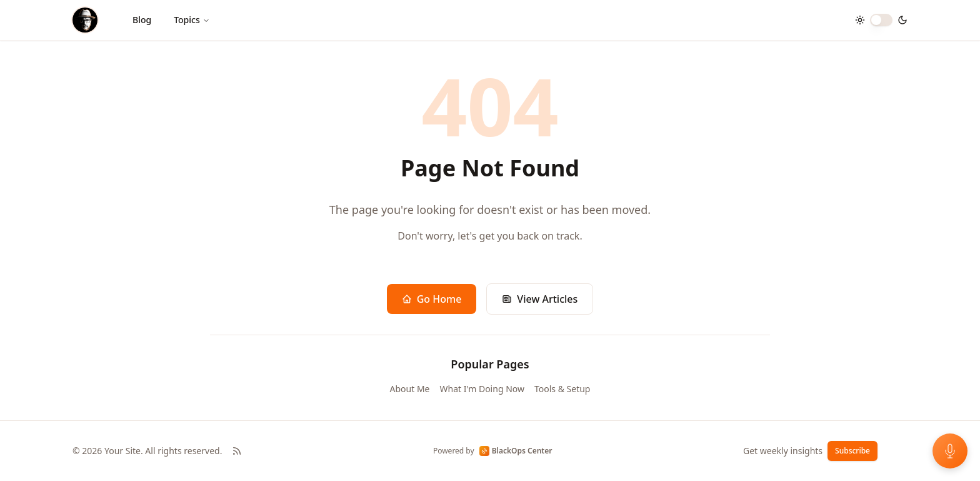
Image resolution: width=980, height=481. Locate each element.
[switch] (881, 20)
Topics (192, 20)
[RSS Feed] (237, 451)
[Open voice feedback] (950, 451)
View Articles (540, 299)
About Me (410, 389)
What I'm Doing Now (482, 389)
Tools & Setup (562, 389)
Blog (142, 20)
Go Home (432, 299)
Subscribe (852, 451)
